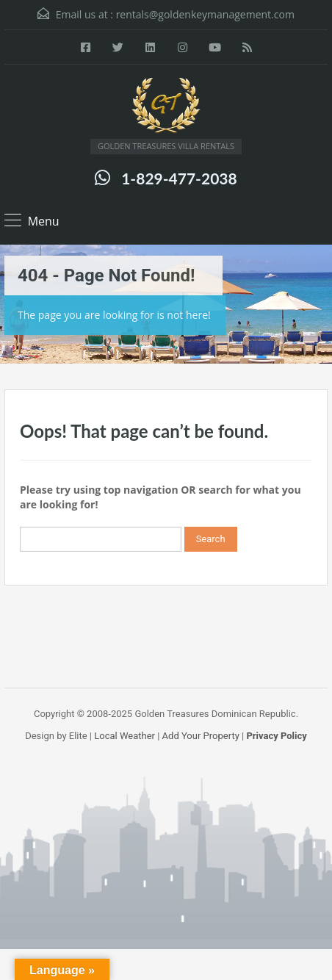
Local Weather (124, 736)
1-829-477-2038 (179, 178)
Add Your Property (201, 736)
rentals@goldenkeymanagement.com (205, 14)
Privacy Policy (276, 736)
